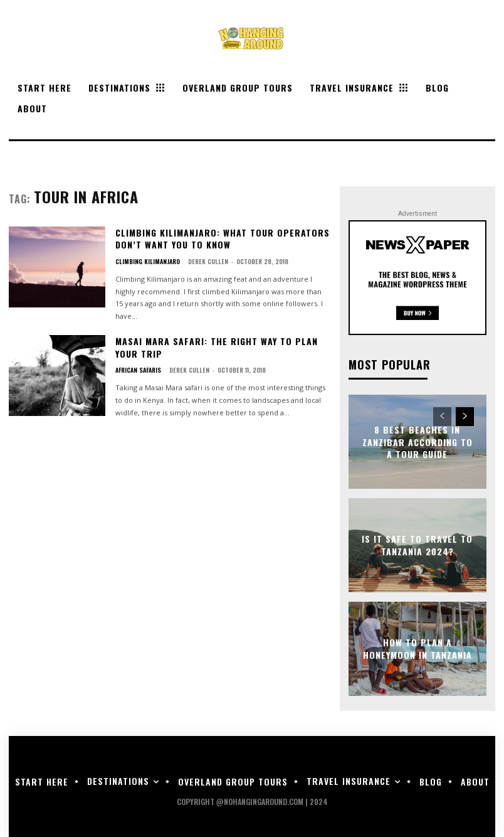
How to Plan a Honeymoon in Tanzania (417, 648)
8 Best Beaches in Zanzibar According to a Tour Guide (417, 441)
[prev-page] (442, 417)
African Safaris (138, 370)
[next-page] (465, 417)
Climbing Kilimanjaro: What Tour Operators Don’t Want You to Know (223, 239)
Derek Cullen (208, 261)
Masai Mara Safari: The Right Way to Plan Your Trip (217, 347)
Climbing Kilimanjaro (148, 262)
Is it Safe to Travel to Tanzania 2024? (417, 545)
